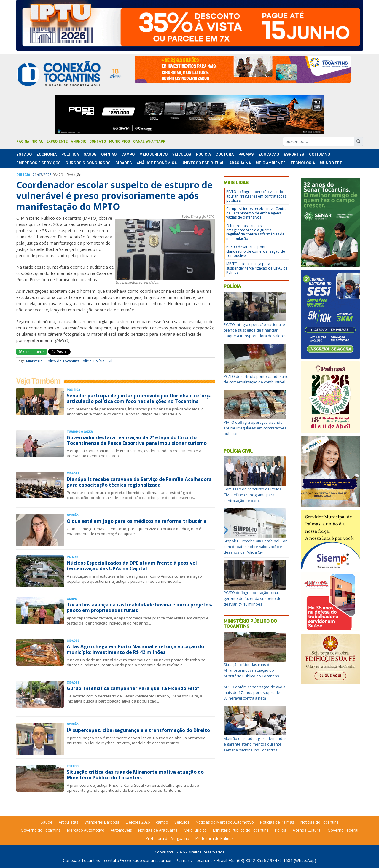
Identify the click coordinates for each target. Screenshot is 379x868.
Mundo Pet (331, 163)
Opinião (109, 154)
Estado (24, 154)
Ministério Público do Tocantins (52, 361)
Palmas (246, 154)
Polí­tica (70, 154)
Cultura (225, 154)
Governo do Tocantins (41, 830)
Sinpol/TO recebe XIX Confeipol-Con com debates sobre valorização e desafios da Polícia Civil (256, 547)
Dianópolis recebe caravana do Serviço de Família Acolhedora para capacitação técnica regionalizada (139, 482)
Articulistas (69, 822)
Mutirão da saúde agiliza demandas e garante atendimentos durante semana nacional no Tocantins (255, 744)
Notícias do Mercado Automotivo (225, 822)
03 (40, 175)
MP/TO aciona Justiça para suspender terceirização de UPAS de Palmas (257, 268)
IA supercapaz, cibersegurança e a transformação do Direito (138, 730)
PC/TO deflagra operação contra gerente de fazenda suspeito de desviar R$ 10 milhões (253, 598)
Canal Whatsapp (149, 141)
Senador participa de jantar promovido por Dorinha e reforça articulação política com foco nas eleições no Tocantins (139, 398)
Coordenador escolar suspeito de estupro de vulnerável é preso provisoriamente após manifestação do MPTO (114, 196)
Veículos (182, 154)
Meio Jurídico (153, 154)
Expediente (57, 141)
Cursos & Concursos (88, 163)
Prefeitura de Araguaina (167, 838)
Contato (98, 141)
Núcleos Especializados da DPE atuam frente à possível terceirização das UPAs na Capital (132, 566)
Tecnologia (303, 163)
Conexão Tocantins (82, 860)
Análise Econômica (157, 163)
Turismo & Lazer (80, 432)
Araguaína (240, 163)
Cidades (124, 163)
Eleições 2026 (138, 822)
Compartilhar (32, 352)
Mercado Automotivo (86, 830)
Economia (47, 154)
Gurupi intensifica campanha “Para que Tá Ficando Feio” (133, 688)
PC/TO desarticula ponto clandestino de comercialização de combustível (256, 251)
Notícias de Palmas (277, 822)
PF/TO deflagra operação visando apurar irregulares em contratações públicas (256, 196)
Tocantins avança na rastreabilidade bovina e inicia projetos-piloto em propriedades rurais (140, 607)
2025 (47, 175)
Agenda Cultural (307, 830)
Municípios (120, 141)
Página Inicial (30, 141)
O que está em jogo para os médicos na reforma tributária (137, 521)
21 (35, 175)
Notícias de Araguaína (158, 830)
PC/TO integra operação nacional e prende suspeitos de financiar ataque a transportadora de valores (255, 330)
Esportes (294, 154)
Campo (128, 154)
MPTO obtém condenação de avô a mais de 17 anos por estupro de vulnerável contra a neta (254, 692)
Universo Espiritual (203, 163)
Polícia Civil (103, 361)
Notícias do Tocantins (320, 822)
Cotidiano (320, 154)
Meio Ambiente (271, 163)
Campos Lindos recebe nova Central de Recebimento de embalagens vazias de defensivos (257, 213)
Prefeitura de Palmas (215, 838)
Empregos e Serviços (39, 163)
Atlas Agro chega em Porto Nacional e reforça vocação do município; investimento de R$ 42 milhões (135, 649)
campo (162, 822)
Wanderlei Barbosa (102, 822)
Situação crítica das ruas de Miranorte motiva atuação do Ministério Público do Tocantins (135, 775)
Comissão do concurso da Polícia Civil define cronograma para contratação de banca (253, 495)
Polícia (86, 361)
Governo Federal (343, 830)
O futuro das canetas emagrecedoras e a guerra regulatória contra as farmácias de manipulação (255, 232)
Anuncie (78, 141)
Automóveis (121, 830)
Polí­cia (203, 154)
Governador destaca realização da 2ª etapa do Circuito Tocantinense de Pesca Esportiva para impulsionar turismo (137, 440)
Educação (269, 154)
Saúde (90, 154)
